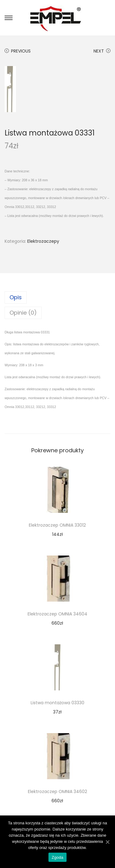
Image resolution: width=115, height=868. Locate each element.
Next (102, 51)
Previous (18, 51)
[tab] (57, 297)
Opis (16, 297)
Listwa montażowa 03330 (57, 703)
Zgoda (57, 857)
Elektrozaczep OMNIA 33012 (57, 525)
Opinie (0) (23, 313)
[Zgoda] (107, 842)
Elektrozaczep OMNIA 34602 (57, 791)
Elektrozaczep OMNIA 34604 (57, 614)
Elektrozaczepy (43, 241)
